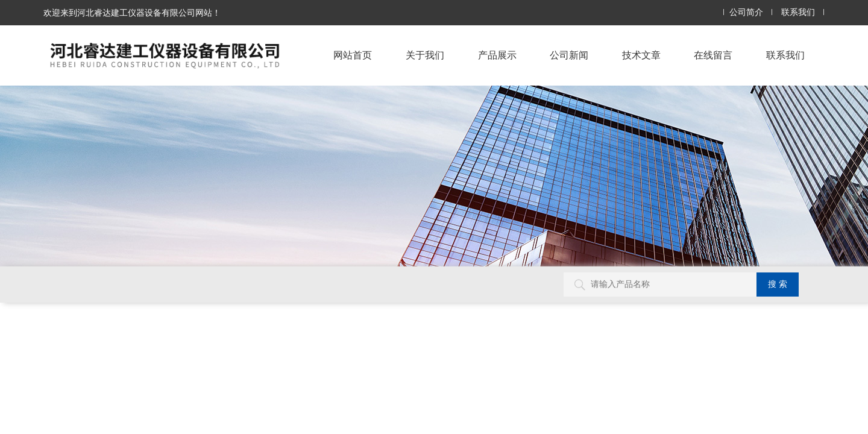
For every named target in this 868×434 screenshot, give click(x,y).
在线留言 (713, 55)
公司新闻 (569, 55)
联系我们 (798, 12)
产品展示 (497, 55)
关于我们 (425, 55)
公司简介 (746, 12)
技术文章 (641, 55)
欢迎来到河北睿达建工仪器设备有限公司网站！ (132, 13)
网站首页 (353, 55)
